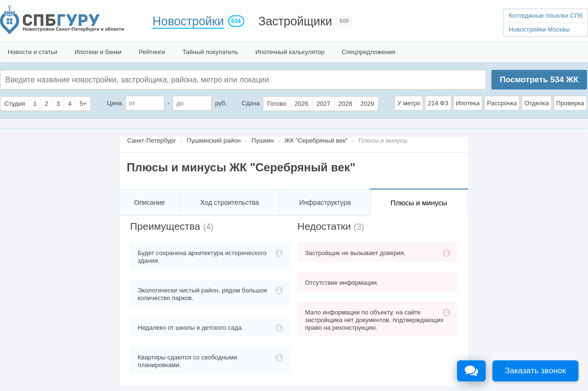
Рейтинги (152, 52)
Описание (150, 202)
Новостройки (188, 21)
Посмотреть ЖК (539, 80)
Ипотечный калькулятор (290, 52)
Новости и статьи (33, 52)
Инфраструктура (325, 202)
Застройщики (295, 21)
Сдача (250, 103)
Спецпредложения (369, 52)
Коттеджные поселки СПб (546, 16)
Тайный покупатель (210, 52)
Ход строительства (230, 202)
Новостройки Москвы (539, 29)
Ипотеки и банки (98, 52)
